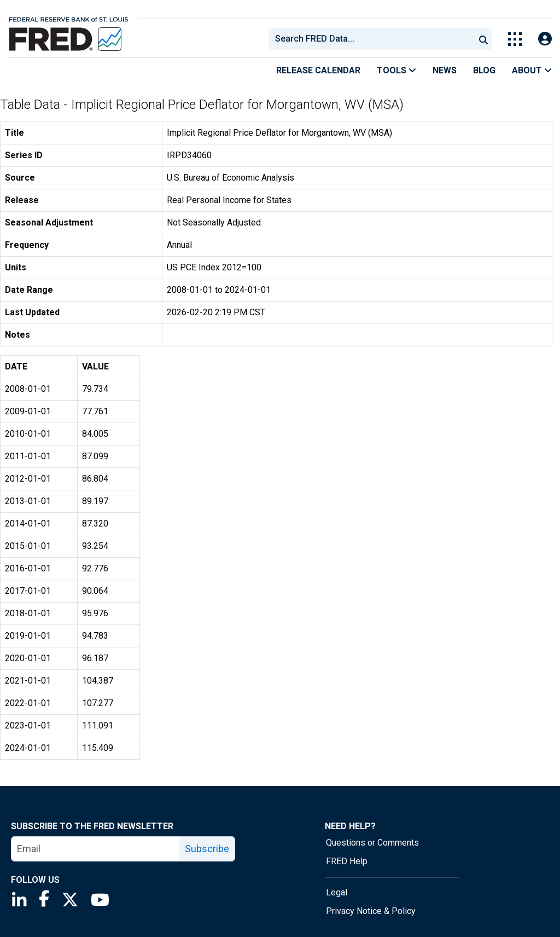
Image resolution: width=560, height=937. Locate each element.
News (445, 70)
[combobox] (371, 39)
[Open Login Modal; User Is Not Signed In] (545, 39)
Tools (396, 70)
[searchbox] (374, 39)
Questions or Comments (372, 843)
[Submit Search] (483, 39)
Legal (337, 892)
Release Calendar (318, 70)
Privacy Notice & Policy (371, 911)
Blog (484, 70)
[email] (96, 849)
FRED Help (347, 861)
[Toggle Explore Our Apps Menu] (515, 39)
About (532, 70)
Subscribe (207, 849)
